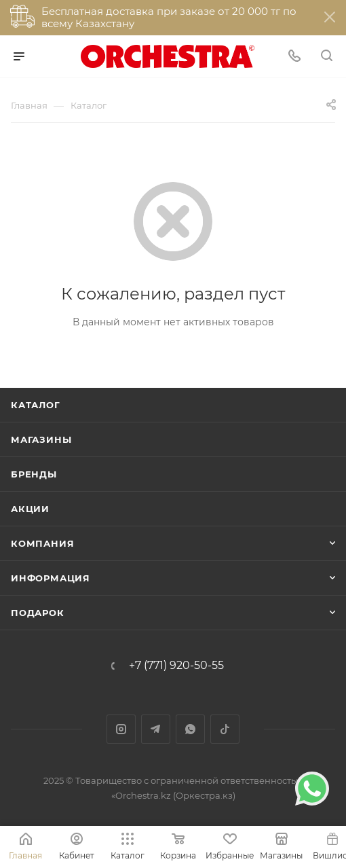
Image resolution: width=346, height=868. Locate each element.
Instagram (121, 729)
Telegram (156, 729)
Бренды (34, 474)
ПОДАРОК (38, 613)
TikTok (225, 729)
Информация (51, 578)
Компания (42, 543)
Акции (30, 509)
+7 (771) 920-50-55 (176, 666)
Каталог (36, 405)
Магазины (41, 439)
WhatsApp (190, 729)
